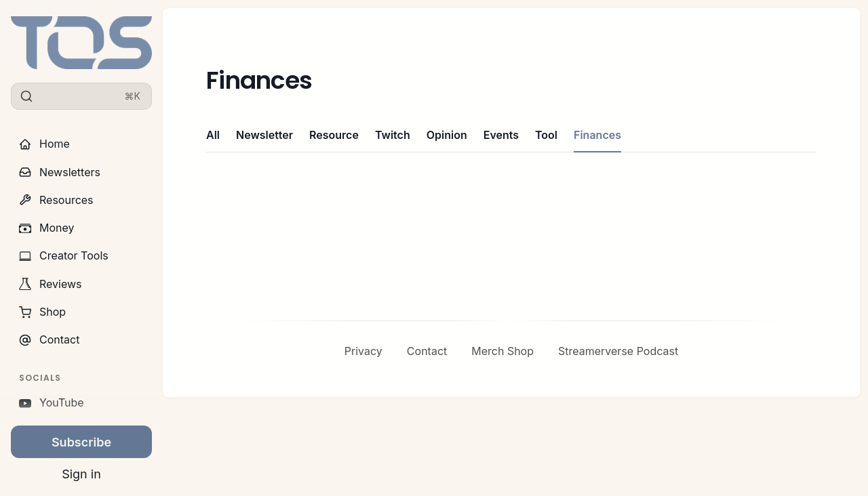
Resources (56, 200)
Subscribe (81, 442)
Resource (334, 135)
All (213, 135)
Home (44, 144)
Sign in (81, 475)
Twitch (393, 135)
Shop (42, 312)
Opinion (447, 135)
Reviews (51, 284)
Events (501, 135)
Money (47, 228)
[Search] (81, 96)
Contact (49, 339)
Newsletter (264, 135)
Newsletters (60, 172)
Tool (546, 135)
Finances (597, 135)
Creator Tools (64, 255)
